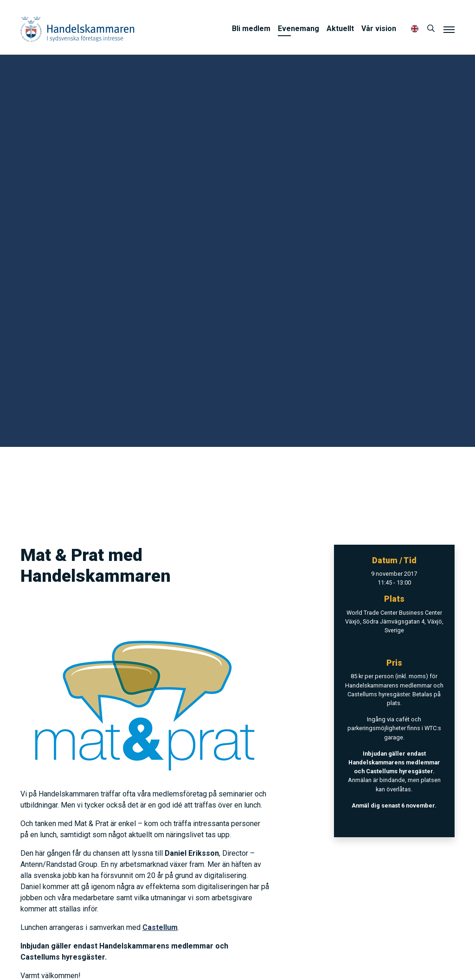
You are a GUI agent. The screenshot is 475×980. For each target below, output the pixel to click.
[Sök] (431, 29)
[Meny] (449, 29)
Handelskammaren (77, 29)
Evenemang (298, 29)
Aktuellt (340, 29)
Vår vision (379, 29)
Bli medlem (251, 29)
